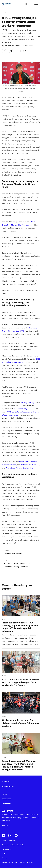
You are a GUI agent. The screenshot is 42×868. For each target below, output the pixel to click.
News (7, 13)
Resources (6, 799)
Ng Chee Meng (21, 563)
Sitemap (5, 858)
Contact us (6, 804)
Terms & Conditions (9, 841)
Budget (7, 563)
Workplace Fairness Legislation (19, 468)
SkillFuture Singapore (23, 409)
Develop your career (13, 554)
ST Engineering (27, 403)
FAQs (4, 854)
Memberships (8, 786)
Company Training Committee (17, 567)
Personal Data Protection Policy (13, 845)
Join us (5, 826)
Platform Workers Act (30, 465)
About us (6, 781)
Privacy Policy (7, 849)
